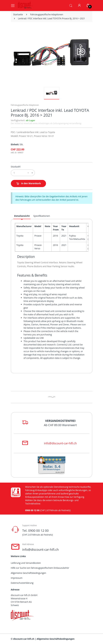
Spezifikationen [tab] (42, 216)
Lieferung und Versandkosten (26, 563)
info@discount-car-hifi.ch (60, 443)
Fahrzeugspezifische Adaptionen (47, 14)
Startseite (18, 14)
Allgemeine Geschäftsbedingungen (29, 573)
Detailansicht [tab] (22, 216)
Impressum (17, 578)
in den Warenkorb (29, 183)
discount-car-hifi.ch (24, 639)
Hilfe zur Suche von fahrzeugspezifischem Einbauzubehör (40, 568)
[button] (71, 5)
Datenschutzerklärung (22, 583)
